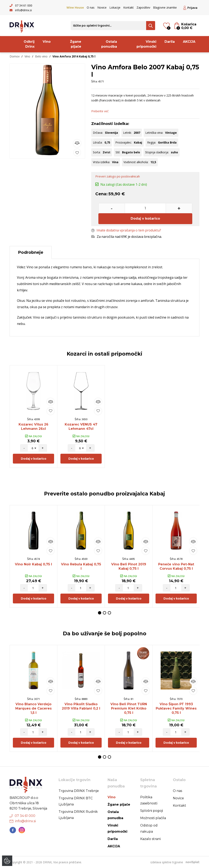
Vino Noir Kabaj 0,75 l (33, 564)
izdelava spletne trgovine (167, 862)
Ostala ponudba (109, 44)
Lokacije (115, 7)
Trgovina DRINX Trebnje (79, 791)
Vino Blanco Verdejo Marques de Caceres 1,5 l (33, 708)
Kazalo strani (150, 839)
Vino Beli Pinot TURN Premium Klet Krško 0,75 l (129, 708)
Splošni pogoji (152, 811)
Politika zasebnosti (149, 800)
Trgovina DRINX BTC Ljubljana (76, 801)
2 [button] (104, 613)
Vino (47, 42)
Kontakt (128, 7)
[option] (47, 110)
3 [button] (109, 613)
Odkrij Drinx (29, 44)
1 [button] (100, 613)
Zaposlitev (143, 7)
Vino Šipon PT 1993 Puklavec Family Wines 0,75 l (176, 708)
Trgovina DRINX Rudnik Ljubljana (78, 815)
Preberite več (100, 111)
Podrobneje (31, 252)
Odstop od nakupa (149, 828)
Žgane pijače (76, 44)
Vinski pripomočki (146, 44)
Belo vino (41, 56)
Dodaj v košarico (145, 218)
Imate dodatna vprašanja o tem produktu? (126, 230)
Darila (170, 42)
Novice (102, 7)
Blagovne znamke (165, 7)
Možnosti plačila (153, 818)
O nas (91, 7)
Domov (15, 56)
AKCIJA (189, 42)
